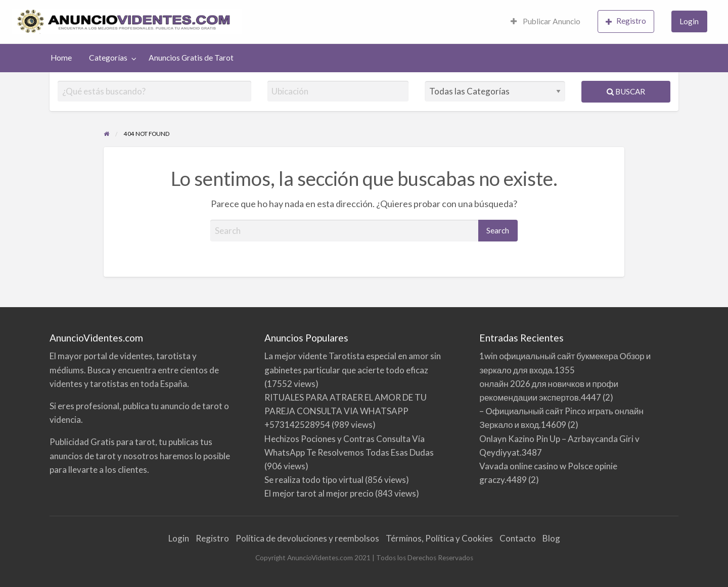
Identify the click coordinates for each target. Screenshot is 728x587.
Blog (551, 538)
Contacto (518, 538)
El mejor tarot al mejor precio (319, 493)
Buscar (626, 91)
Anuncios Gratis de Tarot (191, 58)
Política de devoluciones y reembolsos (307, 538)
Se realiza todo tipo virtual (314, 480)
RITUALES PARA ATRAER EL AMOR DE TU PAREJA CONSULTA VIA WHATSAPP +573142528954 (346, 411)
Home (61, 58)
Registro (626, 21)
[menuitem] (545, 22)
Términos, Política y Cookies (439, 538)
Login (689, 21)
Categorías (108, 58)
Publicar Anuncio (545, 21)
